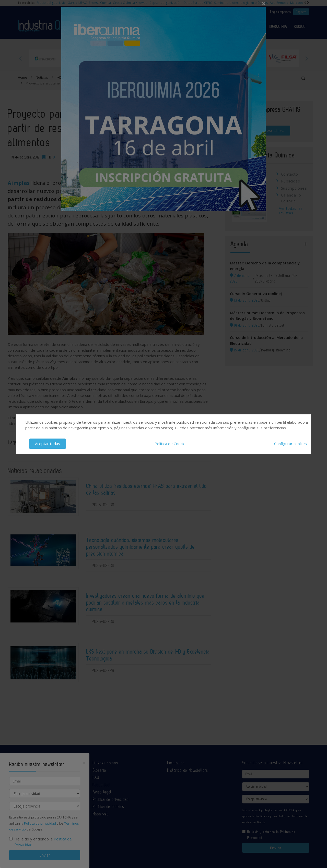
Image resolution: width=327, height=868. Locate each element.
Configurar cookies (290, 444)
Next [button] (307, 58)
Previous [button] (20, 58)
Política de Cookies (171, 444)
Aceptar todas (48, 444)
